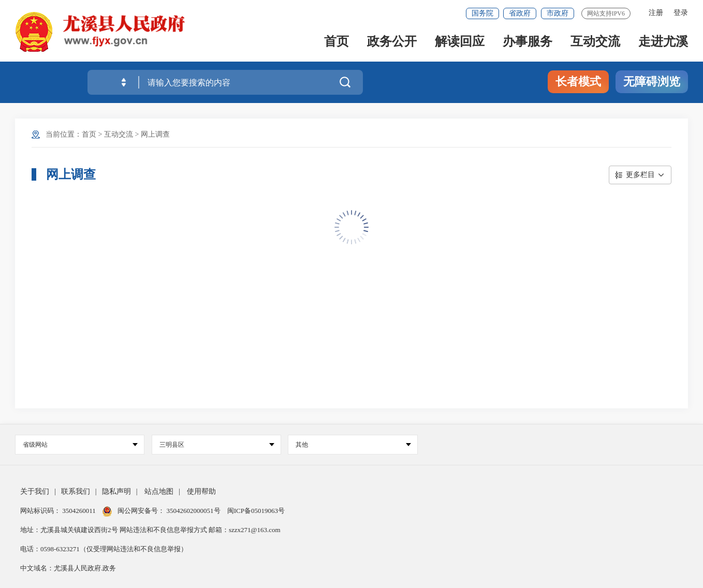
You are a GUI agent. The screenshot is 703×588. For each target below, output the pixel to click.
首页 (336, 42)
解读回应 (460, 42)
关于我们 (35, 491)
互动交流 (595, 42)
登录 (681, 13)
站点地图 (159, 491)
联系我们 (76, 491)
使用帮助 (201, 491)
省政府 (520, 13)
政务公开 (392, 42)
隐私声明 (116, 491)
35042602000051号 (194, 511)
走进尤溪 (663, 42)
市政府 (558, 13)
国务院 (482, 13)
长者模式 (578, 82)
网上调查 (155, 134)
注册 (656, 13)
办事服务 (528, 42)
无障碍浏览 (652, 82)
